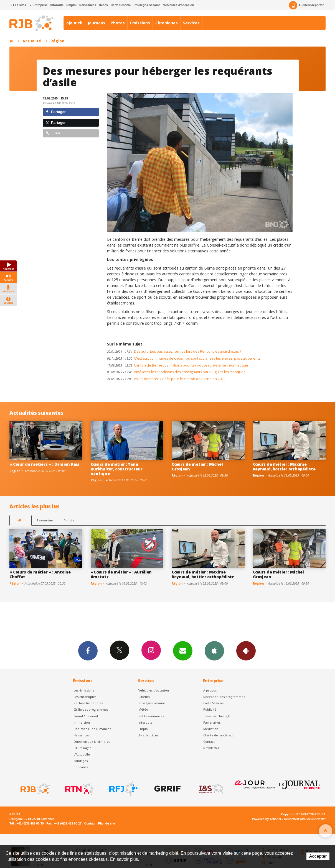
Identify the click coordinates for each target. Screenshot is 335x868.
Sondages (81, 761)
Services (191, 23)
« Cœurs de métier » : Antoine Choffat (40, 574)
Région (57, 41)
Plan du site (107, 823)
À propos (210, 690)
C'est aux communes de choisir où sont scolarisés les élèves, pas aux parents (184, 358)
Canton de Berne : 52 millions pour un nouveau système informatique (178, 365)
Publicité (210, 709)
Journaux (97, 23)
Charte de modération (220, 735)
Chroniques (167, 23)
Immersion (82, 722)
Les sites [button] (18, 5)
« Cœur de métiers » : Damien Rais (44, 464)
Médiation (211, 729)
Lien (53, 133)
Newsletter (211, 748)
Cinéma (144, 697)
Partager (56, 112)
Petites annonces (151, 716)
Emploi (71, 5)
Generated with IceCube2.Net (305, 819)
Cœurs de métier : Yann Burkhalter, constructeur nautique (117, 469)
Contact (209, 742)
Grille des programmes (91, 709)
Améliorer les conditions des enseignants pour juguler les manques (176, 372)
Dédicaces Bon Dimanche (92, 729)
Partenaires (212, 722)
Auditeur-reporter (306, 5)
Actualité (32, 41)
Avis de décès (148, 735)
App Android (246, 651)
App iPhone (214, 651)
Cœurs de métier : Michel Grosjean (197, 467)
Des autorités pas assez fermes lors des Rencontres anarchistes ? (174, 351)
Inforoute (57, 5)
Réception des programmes (224, 697)
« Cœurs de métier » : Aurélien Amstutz (121, 574)
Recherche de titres (88, 703)
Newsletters (183, 651)
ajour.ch (74, 23)
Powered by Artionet (267, 819)
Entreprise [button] (38, 5)
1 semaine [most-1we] (45, 520)
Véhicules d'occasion (178, 5)
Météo (143, 709)
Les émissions (84, 690)
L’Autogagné (83, 748)
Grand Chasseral (86, 716)
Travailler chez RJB (217, 716)
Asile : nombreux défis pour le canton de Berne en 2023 (166, 379)
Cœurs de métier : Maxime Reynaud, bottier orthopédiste (284, 467)
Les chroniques (85, 697)
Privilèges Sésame (147, 5)
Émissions (140, 23)
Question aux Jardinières (92, 742)
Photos (118, 23)
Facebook (88, 651)
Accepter (318, 856)
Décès (103, 5)
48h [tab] (21, 520)
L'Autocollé (82, 754)
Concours (81, 767)
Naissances (88, 5)
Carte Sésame (121, 5)
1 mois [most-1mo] (69, 520)
